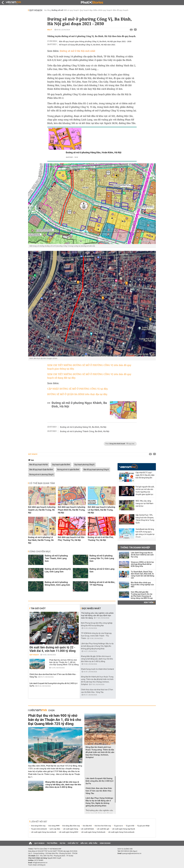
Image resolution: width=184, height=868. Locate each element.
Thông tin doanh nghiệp (135, 548)
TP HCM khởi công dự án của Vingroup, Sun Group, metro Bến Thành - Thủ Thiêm (96, 636)
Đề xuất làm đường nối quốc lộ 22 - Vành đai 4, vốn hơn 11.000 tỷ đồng (53, 649)
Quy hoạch (36, 10)
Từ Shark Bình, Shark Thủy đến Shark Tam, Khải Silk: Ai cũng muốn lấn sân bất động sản (143, 575)
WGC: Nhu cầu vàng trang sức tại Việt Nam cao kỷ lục (144, 503)
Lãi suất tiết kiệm (87, 829)
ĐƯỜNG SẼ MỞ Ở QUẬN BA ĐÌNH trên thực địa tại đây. (77, 394)
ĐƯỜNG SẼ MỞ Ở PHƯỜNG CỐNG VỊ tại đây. (84, 389)
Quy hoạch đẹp (86, 10)
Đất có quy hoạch (71, 10)
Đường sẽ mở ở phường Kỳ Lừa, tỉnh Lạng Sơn (58, 570)
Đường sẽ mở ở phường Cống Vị (41, 475)
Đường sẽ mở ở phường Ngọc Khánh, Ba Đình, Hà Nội (79, 405)
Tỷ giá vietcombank (39, 829)
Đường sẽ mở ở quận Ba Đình (68, 470)
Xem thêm (149, 602)
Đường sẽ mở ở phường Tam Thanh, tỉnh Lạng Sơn (56, 558)
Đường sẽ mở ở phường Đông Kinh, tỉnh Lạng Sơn (57, 583)
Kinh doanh (105, 843)
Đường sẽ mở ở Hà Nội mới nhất (77, 51)
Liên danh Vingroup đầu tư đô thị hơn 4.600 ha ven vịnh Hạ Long (142, 555)
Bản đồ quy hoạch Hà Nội (39, 465)
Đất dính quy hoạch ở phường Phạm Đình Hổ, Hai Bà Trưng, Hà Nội (72, 510)
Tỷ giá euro (118, 826)
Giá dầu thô (87, 826)
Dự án (63, 843)
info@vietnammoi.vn (40, 863)
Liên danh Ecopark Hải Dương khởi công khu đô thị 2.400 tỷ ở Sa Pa (99, 781)
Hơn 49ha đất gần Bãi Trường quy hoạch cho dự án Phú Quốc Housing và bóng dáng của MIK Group (142, 595)
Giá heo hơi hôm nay (103, 826)
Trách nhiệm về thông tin (37, 865)
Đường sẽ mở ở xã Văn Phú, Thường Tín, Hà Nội (101, 539)
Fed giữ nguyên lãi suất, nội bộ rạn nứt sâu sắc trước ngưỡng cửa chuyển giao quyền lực (145, 491)
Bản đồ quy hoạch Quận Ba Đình (41, 470)
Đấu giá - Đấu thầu (89, 843)
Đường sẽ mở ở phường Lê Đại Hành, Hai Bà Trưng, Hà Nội (41, 540)
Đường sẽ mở (57, 10)
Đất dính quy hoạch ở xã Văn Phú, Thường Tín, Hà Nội (71, 539)
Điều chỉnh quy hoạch (103, 10)
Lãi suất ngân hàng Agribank (123, 829)
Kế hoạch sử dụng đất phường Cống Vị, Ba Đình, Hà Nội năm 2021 (87, 45)
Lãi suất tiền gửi (103, 829)
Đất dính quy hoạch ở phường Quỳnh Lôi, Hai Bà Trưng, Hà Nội (42, 510)
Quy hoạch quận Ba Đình (61, 465)
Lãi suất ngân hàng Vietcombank (121, 832)
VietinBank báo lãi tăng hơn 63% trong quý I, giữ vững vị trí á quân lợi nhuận (145, 533)
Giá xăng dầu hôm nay (71, 826)
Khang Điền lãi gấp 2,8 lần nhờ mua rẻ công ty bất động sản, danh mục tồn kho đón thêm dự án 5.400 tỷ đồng (97, 659)
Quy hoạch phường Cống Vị (84, 465)
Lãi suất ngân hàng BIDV (69, 832)
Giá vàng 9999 (54, 826)
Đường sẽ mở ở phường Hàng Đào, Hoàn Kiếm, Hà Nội (94, 152)
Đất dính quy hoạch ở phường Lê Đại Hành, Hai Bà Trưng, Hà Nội (101, 510)
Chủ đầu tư (73, 843)
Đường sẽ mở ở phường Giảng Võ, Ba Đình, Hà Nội (83, 427)
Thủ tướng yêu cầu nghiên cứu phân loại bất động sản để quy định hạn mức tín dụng (97, 615)
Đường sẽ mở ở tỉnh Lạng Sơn (102, 570)
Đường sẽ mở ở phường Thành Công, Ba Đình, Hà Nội (85, 431)
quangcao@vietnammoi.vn (132, 853)
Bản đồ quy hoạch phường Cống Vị (96, 470)
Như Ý (50, 30)
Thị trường (52, 843)
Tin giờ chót (38, 608)
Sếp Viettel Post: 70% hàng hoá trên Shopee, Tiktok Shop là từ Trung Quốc (145, 519)
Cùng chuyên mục (40, 551)
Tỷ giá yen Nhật (143, 826)
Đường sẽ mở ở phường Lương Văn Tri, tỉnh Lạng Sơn (102, 558)
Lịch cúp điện (55, 829)
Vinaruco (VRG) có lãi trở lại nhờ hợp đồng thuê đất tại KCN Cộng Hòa (142, 564)
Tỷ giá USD (130, 826)
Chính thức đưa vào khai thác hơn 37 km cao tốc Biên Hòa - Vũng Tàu (99, 791)
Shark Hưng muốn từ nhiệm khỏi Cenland (97, 669)
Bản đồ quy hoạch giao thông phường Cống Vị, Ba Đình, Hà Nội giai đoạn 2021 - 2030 (95, 41)
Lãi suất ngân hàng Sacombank (44, 832)
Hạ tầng (48, 10)
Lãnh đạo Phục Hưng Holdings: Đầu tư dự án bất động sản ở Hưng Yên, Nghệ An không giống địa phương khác (97, 646)
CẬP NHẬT (53, 389)
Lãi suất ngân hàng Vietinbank (93, 832)
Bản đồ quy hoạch (121, 10)
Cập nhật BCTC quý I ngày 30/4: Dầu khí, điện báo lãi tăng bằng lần (145, 475)
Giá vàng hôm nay (38, 826)
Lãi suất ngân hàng (71, 829)
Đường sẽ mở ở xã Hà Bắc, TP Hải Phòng (102, 583)
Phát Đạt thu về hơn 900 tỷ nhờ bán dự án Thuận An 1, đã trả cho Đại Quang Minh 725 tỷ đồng (64, 662)
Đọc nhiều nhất (91, 608)
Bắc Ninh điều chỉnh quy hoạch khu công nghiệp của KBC (142, 585)
